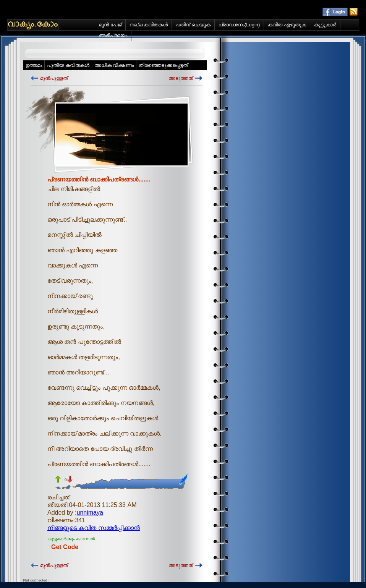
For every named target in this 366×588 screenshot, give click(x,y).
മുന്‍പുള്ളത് (54, 78)
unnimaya (90, 513)
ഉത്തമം (34, 65)
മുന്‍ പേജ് (110, 25)
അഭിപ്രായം (113, 35)
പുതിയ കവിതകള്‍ (68, 65)
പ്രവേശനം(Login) (239, 25)
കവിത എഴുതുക (287, 25)
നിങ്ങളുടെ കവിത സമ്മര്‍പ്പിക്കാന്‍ (94, 528)
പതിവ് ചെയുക (193, 25)
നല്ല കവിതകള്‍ (149, 25)
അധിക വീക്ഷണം (114, 65)
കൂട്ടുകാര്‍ (325, 25)
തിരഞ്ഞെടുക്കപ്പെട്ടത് (163, 65)
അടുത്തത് (181, 78)
